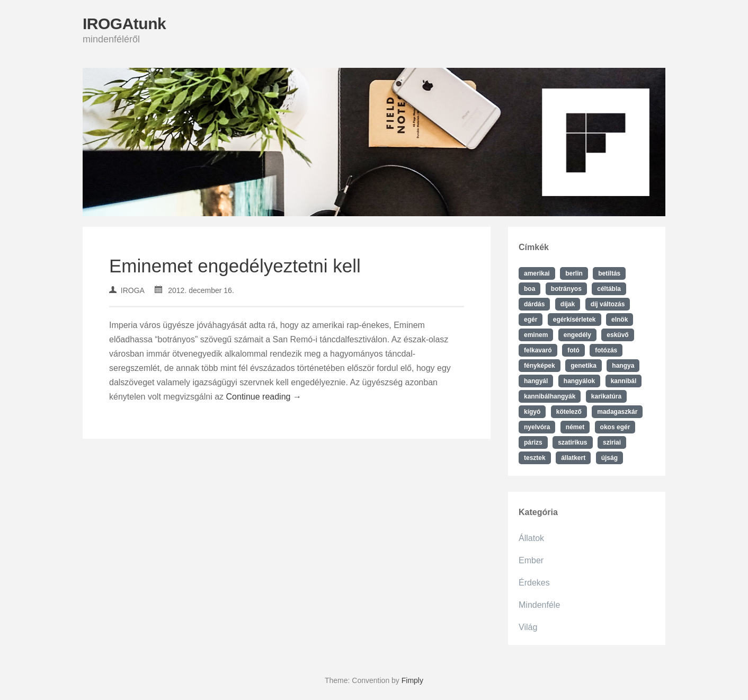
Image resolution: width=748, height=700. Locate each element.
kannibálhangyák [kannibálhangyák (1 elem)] (550, 396)
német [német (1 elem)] (575, 427)
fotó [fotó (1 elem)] (573, 350)
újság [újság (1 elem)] (609, 458)
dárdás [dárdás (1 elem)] (534, 304)
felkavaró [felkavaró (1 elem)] (538, 350)
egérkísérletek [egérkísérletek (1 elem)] (575, 320)
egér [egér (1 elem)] (531, 320)
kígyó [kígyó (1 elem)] (532, 412)
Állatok (531, 538)
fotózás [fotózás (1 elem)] (606, 350)
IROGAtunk (124, 24)
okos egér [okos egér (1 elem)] (615, 427)
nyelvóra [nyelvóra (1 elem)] (537, 427)
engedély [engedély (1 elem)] (577, 335)
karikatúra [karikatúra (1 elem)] (606, 396)
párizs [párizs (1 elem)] (533, 442)
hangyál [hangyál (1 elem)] (536, 381)
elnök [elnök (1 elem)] (620, 320)
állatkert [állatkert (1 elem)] (573, 458)
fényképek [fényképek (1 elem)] (540, 366)
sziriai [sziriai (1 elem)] (612, 442)
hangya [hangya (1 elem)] (623, 366)
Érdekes (534, 583)
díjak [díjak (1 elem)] (568, 304)
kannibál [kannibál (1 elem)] (624, 381)
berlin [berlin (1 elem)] (574, 273)
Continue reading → (264, 397)
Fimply (412, 680)
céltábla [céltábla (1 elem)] (609, 289)
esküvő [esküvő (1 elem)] (617, 335)
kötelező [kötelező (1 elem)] (569, 412)
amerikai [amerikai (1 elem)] (537, 273)
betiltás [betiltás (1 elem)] (609, 273)
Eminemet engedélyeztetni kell (235, 266)
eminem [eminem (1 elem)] (536, 335)
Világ (528, 627)
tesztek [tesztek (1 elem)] (535, 458)
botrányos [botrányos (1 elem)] (566, 289)
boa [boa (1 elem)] (529, 289)
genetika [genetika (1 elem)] (584, 366)
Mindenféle (539, 605)
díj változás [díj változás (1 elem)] (608, 304)
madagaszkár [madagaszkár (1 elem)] (617, 412)
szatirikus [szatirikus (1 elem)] (572, 442)
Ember (531, 560)
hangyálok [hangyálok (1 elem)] (579, 381)
